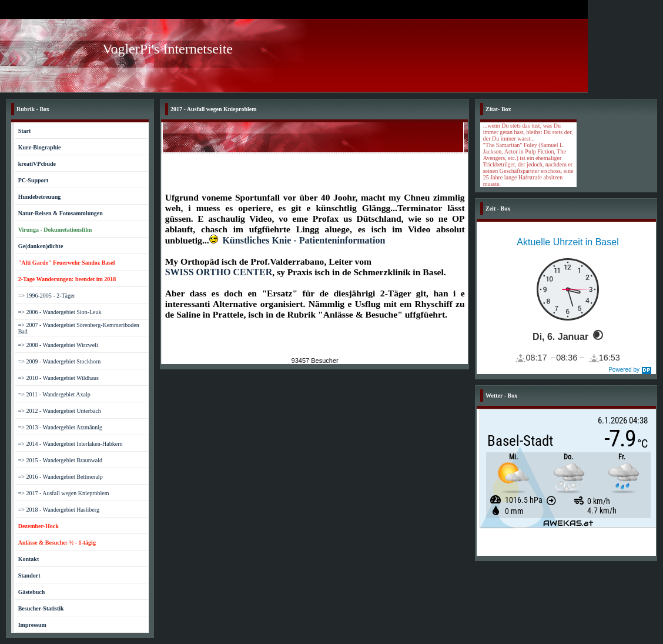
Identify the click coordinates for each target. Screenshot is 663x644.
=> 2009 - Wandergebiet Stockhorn (60, 361)
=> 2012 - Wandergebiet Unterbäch (60, 411)
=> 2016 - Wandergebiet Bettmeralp (61, 477)
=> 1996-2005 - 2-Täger (47, 296)
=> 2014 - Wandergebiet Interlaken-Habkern (71, 444)
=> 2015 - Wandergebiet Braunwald (60, 460)
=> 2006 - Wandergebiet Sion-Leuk (60, 312)
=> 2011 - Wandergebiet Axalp (54, 394)
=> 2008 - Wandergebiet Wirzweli (58, 345)
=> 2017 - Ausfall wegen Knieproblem (64, 493)
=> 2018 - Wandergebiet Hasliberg (59, 510)
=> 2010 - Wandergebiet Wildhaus (58, 378)
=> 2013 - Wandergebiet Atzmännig (60, 427)
